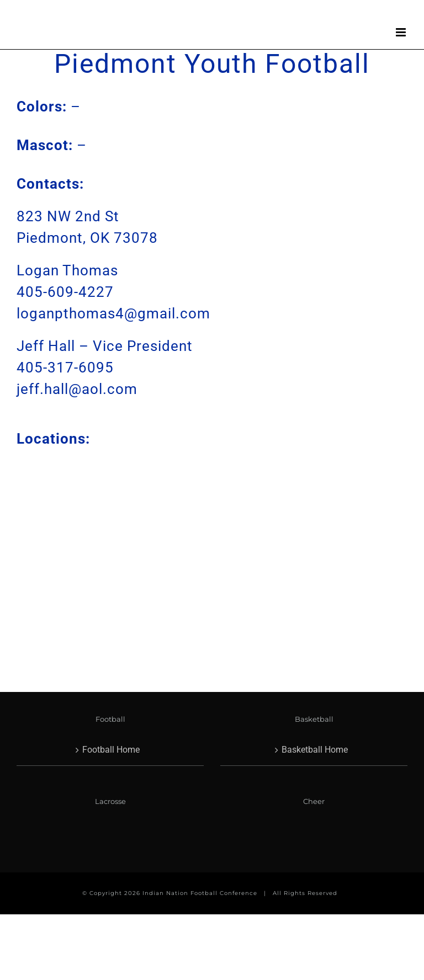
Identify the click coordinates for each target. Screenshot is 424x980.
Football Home (111, 750)
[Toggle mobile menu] (402, 32)
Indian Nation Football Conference (200, 893)
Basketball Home (315, 750)
